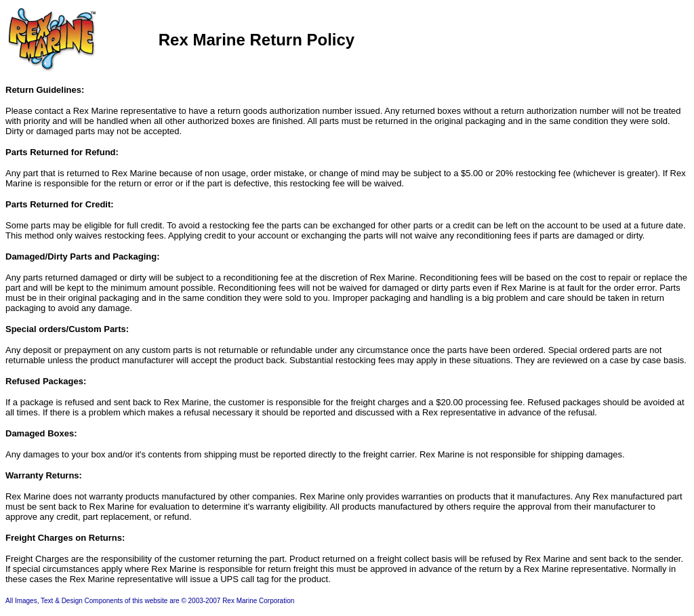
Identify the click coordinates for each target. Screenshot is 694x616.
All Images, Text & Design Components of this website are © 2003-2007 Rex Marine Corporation (150, 601)
